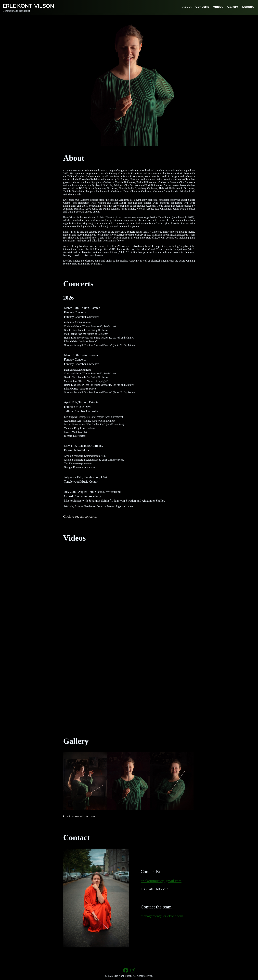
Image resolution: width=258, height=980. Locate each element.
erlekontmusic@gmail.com (161, 881)
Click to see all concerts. (80, 516)
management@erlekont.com (162, 916)
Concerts (202, 7)
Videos (218, 7)
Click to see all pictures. (80, 816)
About (187, 7)
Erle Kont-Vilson (28, 6)
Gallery (233, 7)
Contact (248, 7)
